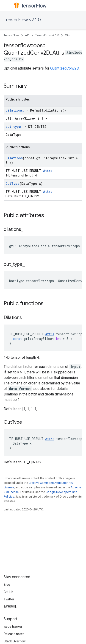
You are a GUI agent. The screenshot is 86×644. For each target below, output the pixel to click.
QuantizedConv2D (65, 68)
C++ (67, 35)
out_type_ (14, 127)
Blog (7, 585)
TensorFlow (11, 35)
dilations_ (15, 110)
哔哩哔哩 (10, 607)
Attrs (48, 171)
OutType (12, 183)
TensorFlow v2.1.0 (22, 20)
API (27, 35)
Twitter (9, 599)
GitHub (8, 592)
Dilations (14, 158)
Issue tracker (13, 627)
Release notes (14, 634)
